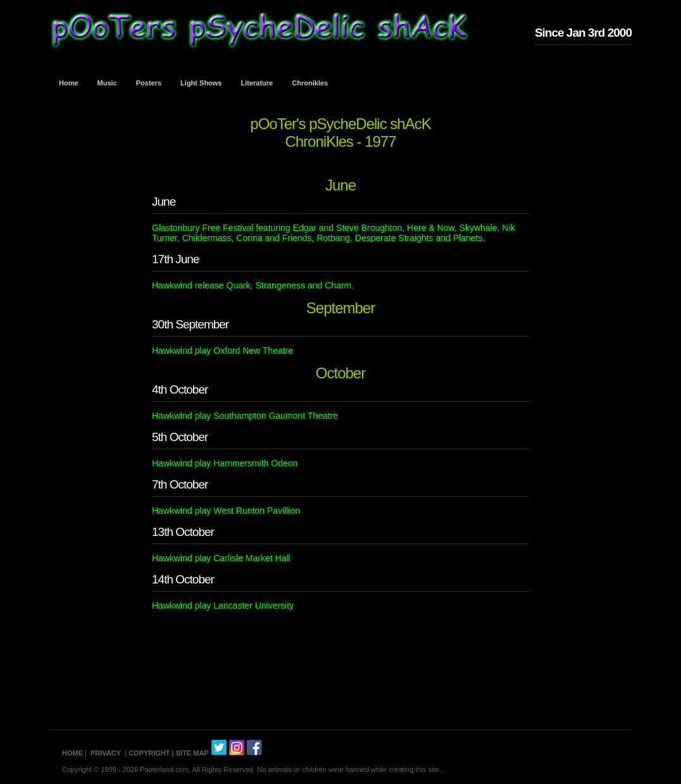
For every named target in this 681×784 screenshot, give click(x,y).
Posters (149, 83)
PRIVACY (106, 753)
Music (107, 83)
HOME (72, 753)
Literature (257, 83)
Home (69, 83)
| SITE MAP (191, 753)
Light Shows (201, 83)
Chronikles (310, 83)
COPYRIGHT (149, 753)
